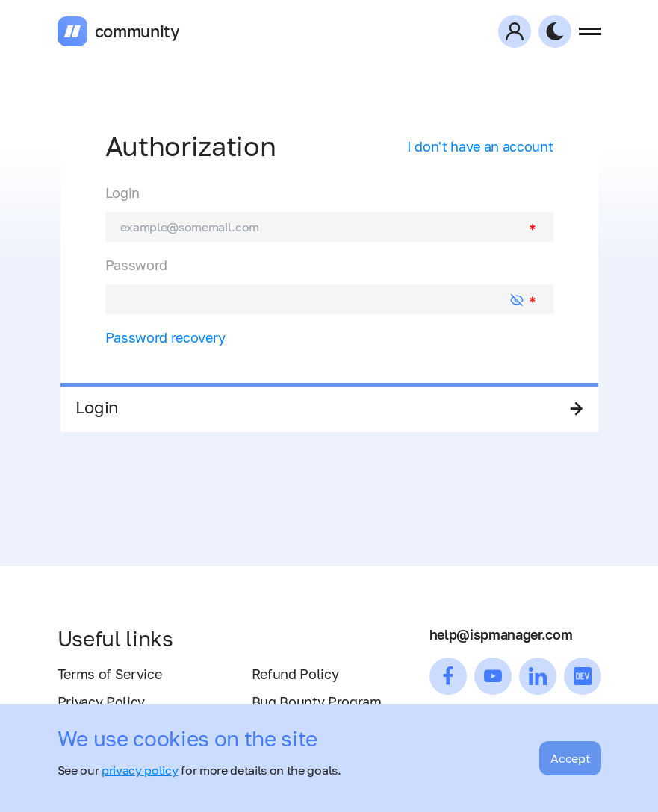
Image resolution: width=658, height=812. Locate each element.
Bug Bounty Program (317, 702)
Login (122, 193)
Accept (570, 758)
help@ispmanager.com (501, 634)
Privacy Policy (102, 702)
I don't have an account (480, 146)
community (137, 31)
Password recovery (166, 337)
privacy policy (140, 770)
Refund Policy (295, 674)
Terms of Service (110, 674)
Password (136, 265)
